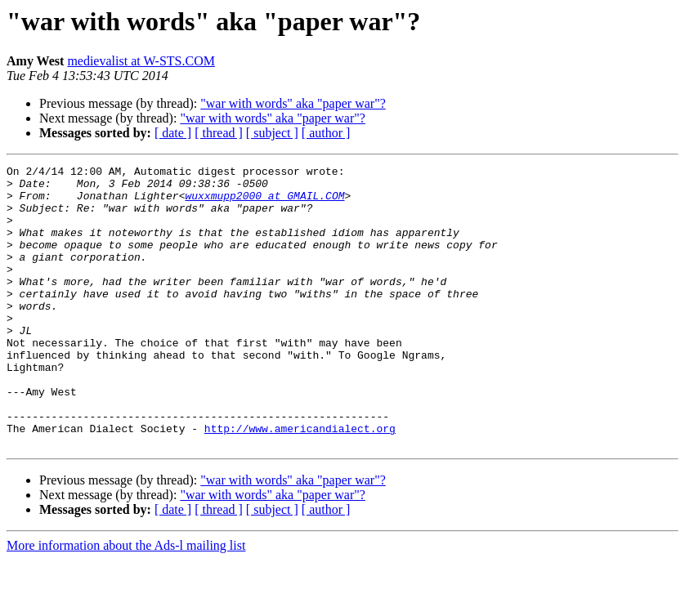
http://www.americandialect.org (300, 482)
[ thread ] (219, 133)
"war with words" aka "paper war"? (293, 103)
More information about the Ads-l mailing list (126, 602)
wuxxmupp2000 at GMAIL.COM (264, 203)
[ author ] (326, 133)
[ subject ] (272, 133)
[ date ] (173, 133)
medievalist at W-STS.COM (141, 61)
